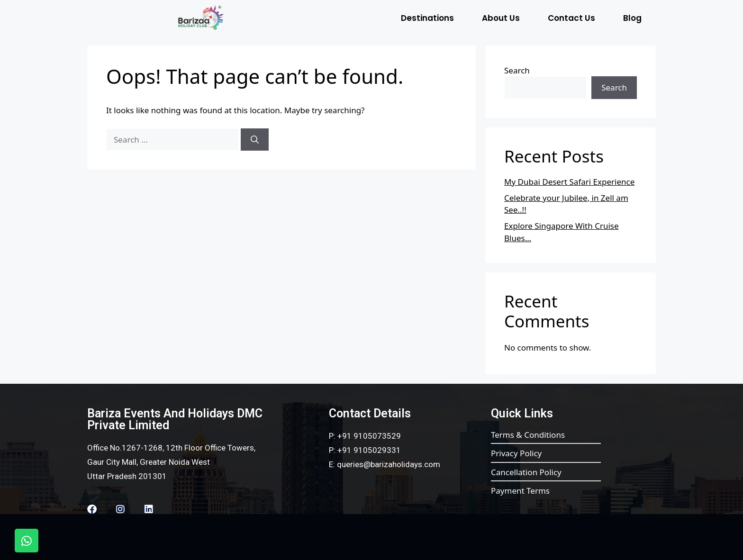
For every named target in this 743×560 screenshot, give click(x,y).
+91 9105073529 (369, 436)
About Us (501, 18)
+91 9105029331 (369, 450)
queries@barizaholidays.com (389, 464)
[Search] (255, 140)
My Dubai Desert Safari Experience (569, 182)
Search (517, 70)
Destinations (427, 18)
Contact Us (571, 18)
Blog (632, 18)
